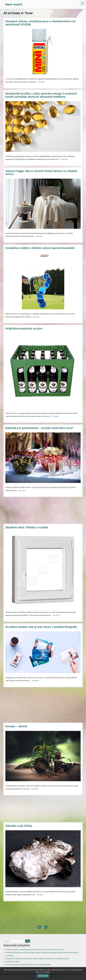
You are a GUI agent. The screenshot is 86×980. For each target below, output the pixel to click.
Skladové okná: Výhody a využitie (27, 527)
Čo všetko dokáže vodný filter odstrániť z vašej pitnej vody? (28, 964)
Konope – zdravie (16, 726)
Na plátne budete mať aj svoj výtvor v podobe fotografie (41, 627)
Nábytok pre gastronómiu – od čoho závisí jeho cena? (39, 428)
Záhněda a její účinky (19, 826)
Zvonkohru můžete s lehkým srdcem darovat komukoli (40, 248)
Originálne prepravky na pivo (24, 328)
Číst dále (42, 82)
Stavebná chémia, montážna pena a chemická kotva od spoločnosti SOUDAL (40, 23)
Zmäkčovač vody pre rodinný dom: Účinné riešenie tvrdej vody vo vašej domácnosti (37, 958)
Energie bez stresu (13, 961)
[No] (83, 973)
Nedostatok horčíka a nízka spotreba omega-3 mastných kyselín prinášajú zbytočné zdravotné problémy (41, 95)
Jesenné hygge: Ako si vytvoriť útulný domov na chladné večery (41, 173)
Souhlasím (43, 976)
